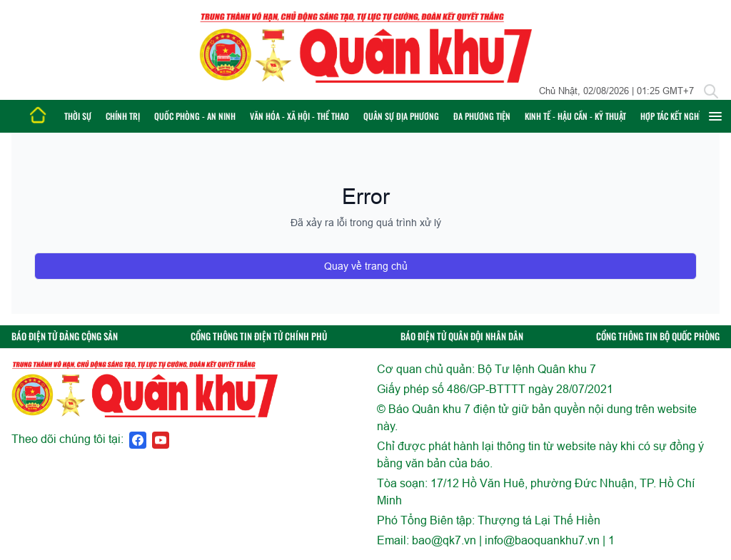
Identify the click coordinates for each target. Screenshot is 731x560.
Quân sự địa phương (401, 116)
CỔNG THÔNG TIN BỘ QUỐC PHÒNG (658, 336)
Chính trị (123, 116)
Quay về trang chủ (366, 266)
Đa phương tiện (482, 116)
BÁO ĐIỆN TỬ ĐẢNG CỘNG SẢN (65, 336)
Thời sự (78, 116)
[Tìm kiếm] (711, 91)
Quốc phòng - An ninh (195, 116)
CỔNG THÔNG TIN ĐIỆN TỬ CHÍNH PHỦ (259, 336)
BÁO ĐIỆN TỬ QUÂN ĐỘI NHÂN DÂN (462, 336)
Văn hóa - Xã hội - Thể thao (299, 116)
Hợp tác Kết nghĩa (673, 116)
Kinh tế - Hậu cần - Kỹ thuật (575, 116)
